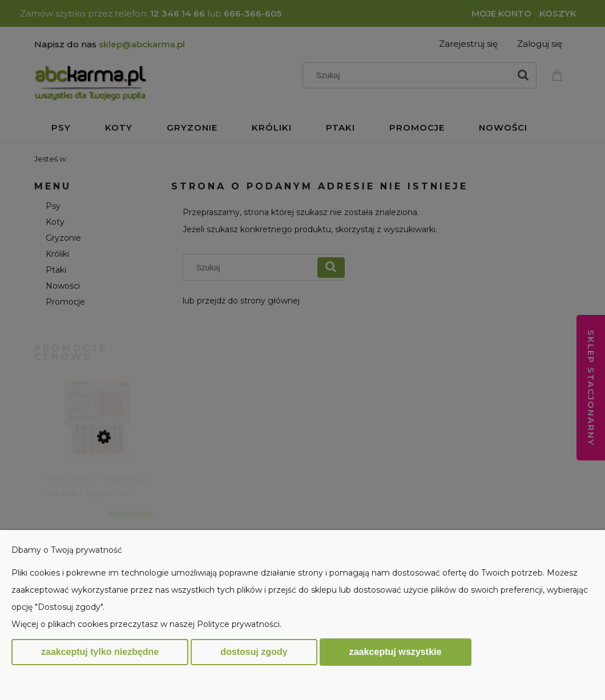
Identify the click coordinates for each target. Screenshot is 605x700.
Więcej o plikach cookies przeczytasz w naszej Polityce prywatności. (146, 624)
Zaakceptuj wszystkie (396, 652)
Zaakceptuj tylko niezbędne (100, 652)
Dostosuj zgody (254, 652)
